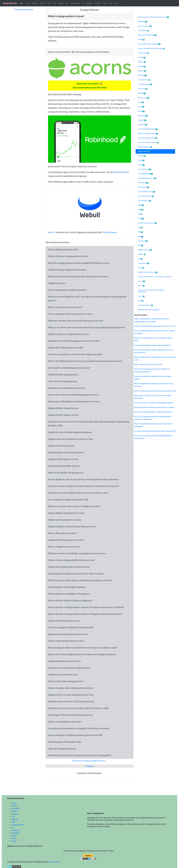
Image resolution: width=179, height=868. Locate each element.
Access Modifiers (144, 80)
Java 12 (141, 286)
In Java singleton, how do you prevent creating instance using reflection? (84, 479)
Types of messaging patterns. (62, 749)
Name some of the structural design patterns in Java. (74, 395)
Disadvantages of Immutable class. (65, 742)
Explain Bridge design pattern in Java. (67, 513)
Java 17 (141, 296)
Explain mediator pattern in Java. (64, 621)
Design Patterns (144, 151)
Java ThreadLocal (144, 169)
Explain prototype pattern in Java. (65, 520)
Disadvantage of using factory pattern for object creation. (76, 574)
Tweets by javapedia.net (24, 10)
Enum (141, 102)
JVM (140, 259)
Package (142, 57)
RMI (140, 214)
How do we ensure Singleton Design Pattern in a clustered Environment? (84, 486)
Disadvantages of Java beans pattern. (66, 452)
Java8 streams (144, 263)
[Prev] (47, 11)
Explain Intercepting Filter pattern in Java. (69, 567)
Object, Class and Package (147, 35)
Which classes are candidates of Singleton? (69, 594)
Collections (142, 125)
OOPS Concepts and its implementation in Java (153, 17)
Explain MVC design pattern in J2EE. (66, 348)
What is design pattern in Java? (63, 249)
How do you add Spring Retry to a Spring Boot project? (153, 412)
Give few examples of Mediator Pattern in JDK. (71, 627)
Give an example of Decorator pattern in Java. (71, 314)
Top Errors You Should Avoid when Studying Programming (151, 291)
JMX (140, 228)
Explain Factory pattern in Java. (64, 415)
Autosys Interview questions (148, 272)
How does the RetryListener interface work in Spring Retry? (155, 431)
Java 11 (141, 281)
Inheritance (142, 22)
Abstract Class (143, 98)
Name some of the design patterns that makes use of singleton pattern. (82, 654)
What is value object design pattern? (66, 681)
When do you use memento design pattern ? (69, 668)
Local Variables (143, 53)
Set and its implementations (148, 138)
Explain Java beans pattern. (62, 446)
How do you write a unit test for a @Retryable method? (153, 403)
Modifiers (142, 71)
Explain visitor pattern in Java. (63, 675)
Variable (141, 40)
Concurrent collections (146, 196)
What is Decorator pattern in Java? (65, 307)
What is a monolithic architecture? (65, 722)
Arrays (141, 107)
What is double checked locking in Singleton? (70, 600)
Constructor (143, 89)
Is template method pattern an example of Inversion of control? (79, 728)
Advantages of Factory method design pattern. (71, 715)
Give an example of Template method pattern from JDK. (75, 735)
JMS (140, 232)
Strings (141, 111)
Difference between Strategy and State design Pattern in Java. (78, 276)
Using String (143, 116)
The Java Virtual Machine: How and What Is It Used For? (155, 277)
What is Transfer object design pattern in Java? (71, 688)
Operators (142, 62)
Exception (142, 120)
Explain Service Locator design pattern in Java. (71, 695)
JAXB (141, 219)
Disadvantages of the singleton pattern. (67, 587)
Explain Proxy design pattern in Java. (66, 540)
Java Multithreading (145, 174)
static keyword (143, 187)
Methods (142, 66)
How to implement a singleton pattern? (67, 290)
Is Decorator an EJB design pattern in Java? (69, 368)
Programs (142, 254)
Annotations (143, 241)
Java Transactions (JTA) (146, 192)
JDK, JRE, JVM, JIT (145, 26)
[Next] (132, 11)
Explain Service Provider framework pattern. (70, 432)
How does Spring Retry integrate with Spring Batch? (152, 345)
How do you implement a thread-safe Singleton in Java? (75, 354)
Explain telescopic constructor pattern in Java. (71, 439)
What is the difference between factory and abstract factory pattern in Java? (85, 361)
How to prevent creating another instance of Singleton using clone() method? (86, 607)
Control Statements (145, 84)
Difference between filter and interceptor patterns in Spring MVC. (80, 755)
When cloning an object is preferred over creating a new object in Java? (83, 648)
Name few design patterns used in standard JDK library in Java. (79, 263)
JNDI (141, 210)
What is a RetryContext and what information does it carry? (155, 391)
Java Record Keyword (145, 305)
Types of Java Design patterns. (63, 381)
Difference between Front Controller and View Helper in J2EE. (79, 708)
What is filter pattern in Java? (63, 533)
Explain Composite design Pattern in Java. (69, 334)
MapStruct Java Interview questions (149, 310)
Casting (141, 160)
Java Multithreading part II (147, 178)
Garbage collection (145, 250)
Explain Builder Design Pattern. (64, 408)
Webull (52, 232)
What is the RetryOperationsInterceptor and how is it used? (155, 326)
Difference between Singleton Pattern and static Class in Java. (78, 493)
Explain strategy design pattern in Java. (67, 270)
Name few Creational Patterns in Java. (67, 388)
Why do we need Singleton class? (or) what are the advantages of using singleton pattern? (87, 299)
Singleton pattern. (57, 283)
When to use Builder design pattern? (66, 473)
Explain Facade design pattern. (63, 375)
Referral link (120, 172)
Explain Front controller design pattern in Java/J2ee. (74, 341)
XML (140, 245)
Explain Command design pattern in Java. (68, 634)
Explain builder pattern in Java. (64, 459)
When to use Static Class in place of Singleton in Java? (74, 506)
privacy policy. (55, 862)
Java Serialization (144, 201)
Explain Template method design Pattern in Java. (72, 526)
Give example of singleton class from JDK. (69, 500)
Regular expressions (145, 147)
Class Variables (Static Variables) (149, 44)
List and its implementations (148, 129)
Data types (142, 75)
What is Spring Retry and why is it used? (148, 364)
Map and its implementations (148, 134)
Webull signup (109, 232)
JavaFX (141, 268)
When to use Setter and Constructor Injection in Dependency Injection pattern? (87, 327)
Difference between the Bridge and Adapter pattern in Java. (77, 553)
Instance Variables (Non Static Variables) (151, 49)
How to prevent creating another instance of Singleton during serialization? (85, 614)
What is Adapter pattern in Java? (64, 547)
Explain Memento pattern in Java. (65, 661)
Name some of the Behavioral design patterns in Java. (74, 401)
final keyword (143, 183)
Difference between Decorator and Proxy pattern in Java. (76, 321)
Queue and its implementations (148, 143)
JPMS (141, 301)
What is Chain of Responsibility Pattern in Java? (72, 560)
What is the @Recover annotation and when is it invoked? (154, 407)
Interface (142, 93)
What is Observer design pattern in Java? (68, 256)
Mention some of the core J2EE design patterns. (71, 701)
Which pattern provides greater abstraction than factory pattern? (80, 580)
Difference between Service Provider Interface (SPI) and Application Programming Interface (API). (89, 424)
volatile (141, 165)
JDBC (141, 205)
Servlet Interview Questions (147, 223)
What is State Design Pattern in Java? (66, 641)
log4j (141, 236)
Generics (89, 766)
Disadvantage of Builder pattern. (64, 466)
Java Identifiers (143, 31)
